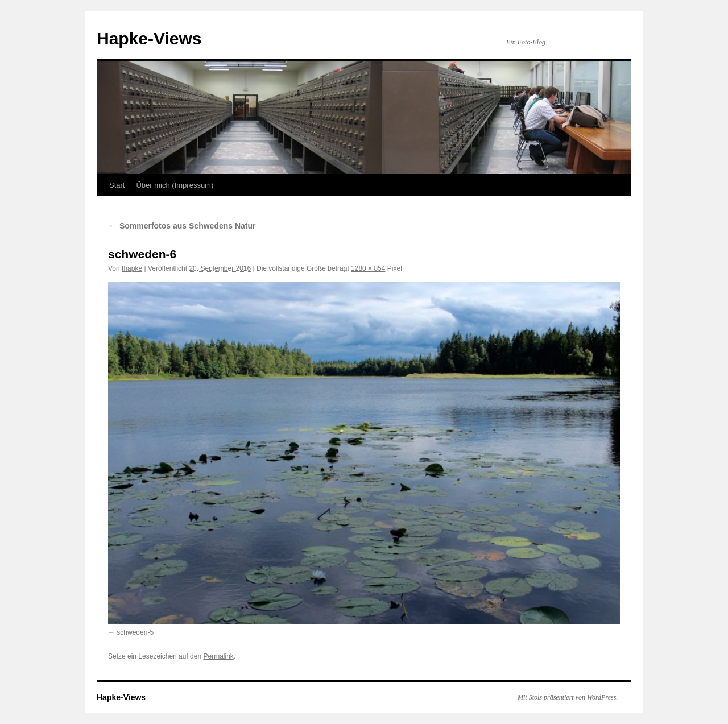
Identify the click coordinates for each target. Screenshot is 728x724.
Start (117, 185)
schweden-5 (135, 632)
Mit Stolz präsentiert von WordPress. (568, 697)
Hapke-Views (149, 38)
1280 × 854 (368, 268)
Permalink (218, 656)
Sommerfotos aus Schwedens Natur (182, 226)
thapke (132, 268)
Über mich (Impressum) (175, 185)
